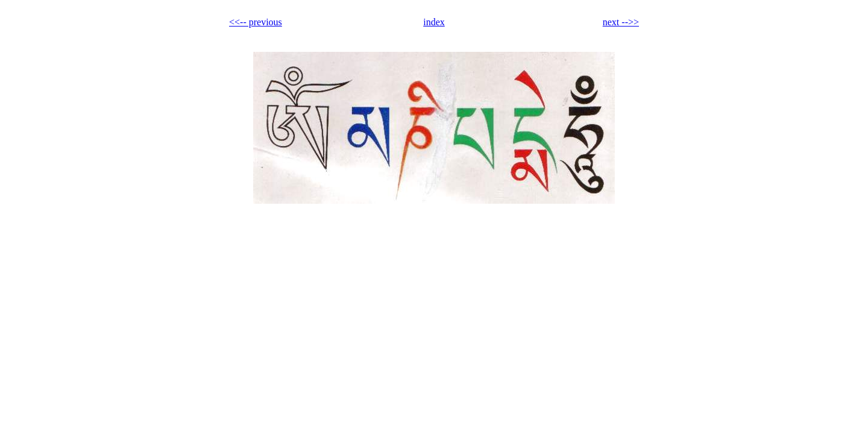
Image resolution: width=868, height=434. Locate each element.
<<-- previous (256, 22)
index (434, 22)
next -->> (621, 22)
